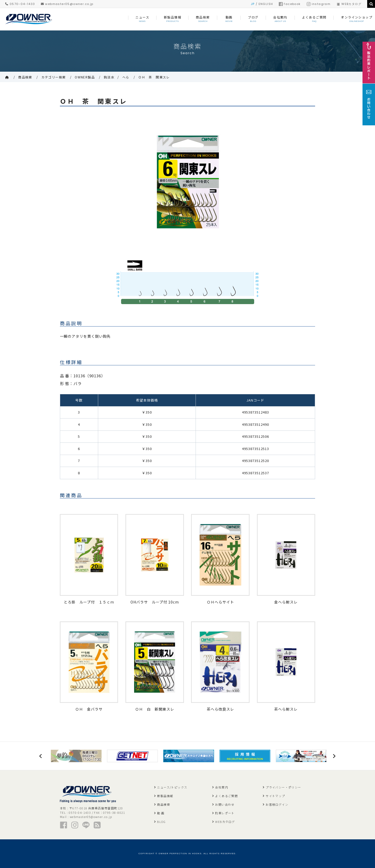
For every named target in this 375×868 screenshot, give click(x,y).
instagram (319, 4)
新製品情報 (165, 796)
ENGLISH (266, 4)
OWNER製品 (85, 77)
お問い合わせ (225, 804)
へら (126, 77)
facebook (290, 4)
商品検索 (25, 77)
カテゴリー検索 (54, 77)
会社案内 (222, 787)
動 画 (161, 813)
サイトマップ (275, 796)
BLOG (161, 822)
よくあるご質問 (226, 796)
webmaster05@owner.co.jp (67, 4)
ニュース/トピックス (172, 787)
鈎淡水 (109, 77)
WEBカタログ (349, 4)
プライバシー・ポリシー (283, 787)
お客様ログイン (277, 804)
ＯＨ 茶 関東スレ (154, 77)
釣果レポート (225, 813)
